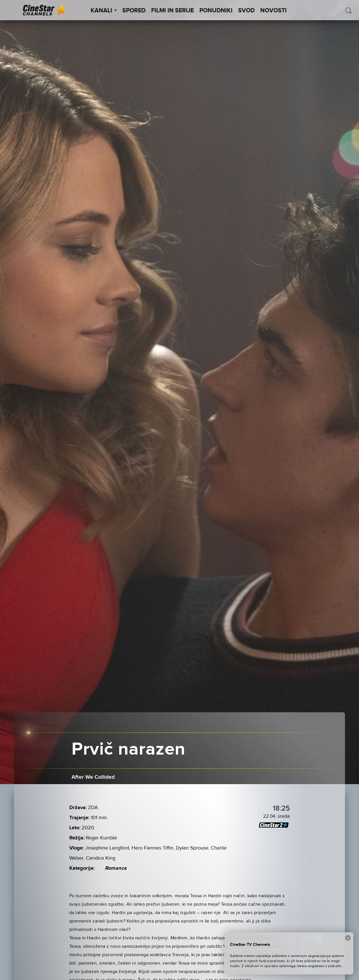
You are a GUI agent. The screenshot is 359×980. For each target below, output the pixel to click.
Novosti (273, 11)
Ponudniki (216, 11)
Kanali (104, 11)
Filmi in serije (172, 11)
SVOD (246, 11)
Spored (134, 11)
